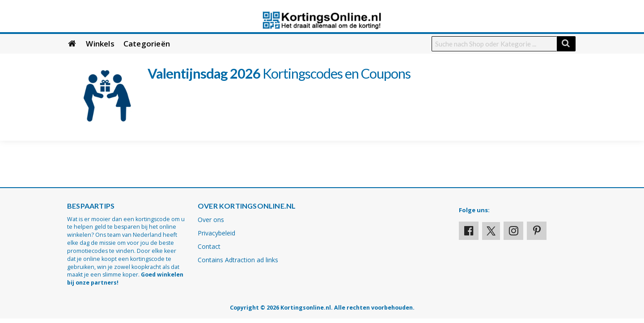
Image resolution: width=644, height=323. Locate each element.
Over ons (211, 220)
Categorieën (147, 44)
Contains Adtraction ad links (238, 260)
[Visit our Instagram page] (513, 231)
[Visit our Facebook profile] (469, 231)
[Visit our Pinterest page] (537, 231)
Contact (209, 246)
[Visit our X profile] (491, 231)
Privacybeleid (216, 233)
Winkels (100, 44)
